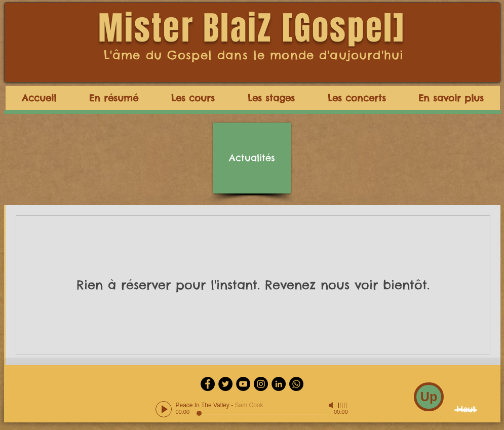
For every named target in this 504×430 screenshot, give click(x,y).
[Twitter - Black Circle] (225, 384)
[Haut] (466, 410)
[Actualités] (252, 158)
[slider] (343, 405)
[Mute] (332, 405)
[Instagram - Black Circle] (261, 384)
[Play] (164, 409)
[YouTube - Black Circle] (243, 384)
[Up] (429, 397)
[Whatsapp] (296, 384)
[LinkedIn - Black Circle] (279, 384)
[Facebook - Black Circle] (208, 384)
